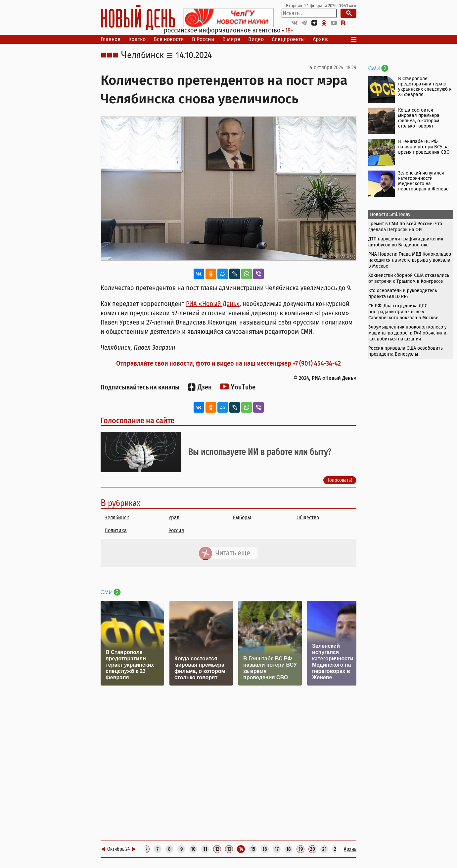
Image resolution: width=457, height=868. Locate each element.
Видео (256, 39)
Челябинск (142, 55)
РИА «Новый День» (213, 304)
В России (203, 39)
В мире (231, 39)
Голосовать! (340, 480)
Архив (320, 39)
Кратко (137, 39)
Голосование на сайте (137, 421)
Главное (111, 39)
